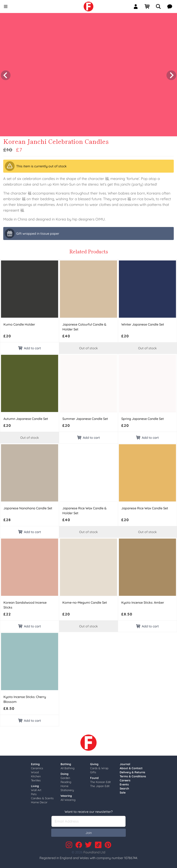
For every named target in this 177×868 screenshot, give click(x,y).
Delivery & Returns (132, 771)
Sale (123, 791)
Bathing (66, 763)
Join (89, 831)
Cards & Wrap (99, 767)
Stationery (67, 789)
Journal (125, 763)
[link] (88, 6)
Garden (65, 777)
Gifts (93, 771)
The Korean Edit (100, 781)
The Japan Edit (100, 785)
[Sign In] (137, 6)
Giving (94, 763)
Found (94, 777)
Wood (35, 771)
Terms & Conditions (133, 775)
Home (65, 785)
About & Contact (131, 767)
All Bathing (68, 767)
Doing (65, 773)
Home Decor (39, 801)
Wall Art (36, 789)
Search (124, 787)
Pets (34, 793)
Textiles (36, 779)
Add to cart (30, 347)
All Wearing (68, 799)
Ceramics (37, 767)
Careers (125, 779)
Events (124, 783)
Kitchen (36, 775)
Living (35, 785)
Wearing (66, 795)
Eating (35, 763)
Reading (66, 781)
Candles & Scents (42, 797)
